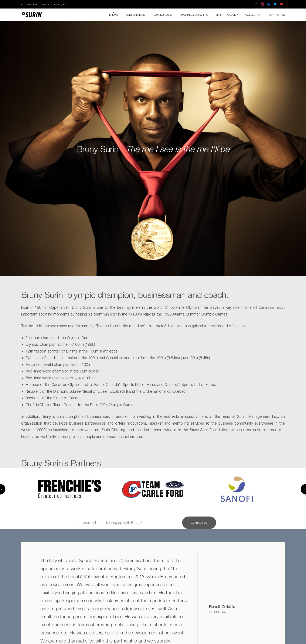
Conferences (135, 15)
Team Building (162, 15)
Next (303, 489)
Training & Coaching (194, 15)
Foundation (29, 4)
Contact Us (199, 526)
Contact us (277, 15)
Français (60, 4)
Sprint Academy (227, 15)
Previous (3, 489)
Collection (253, 15)
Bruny (114, 15)
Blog (46, 4)
